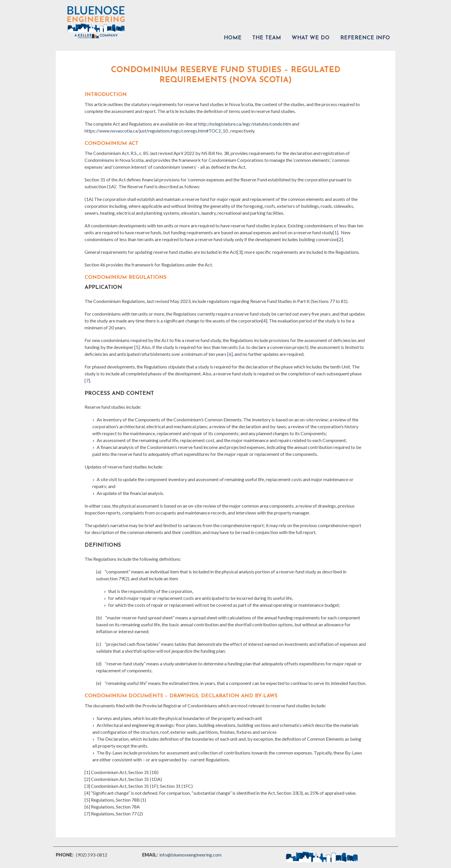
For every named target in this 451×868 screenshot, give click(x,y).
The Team (267, 38)
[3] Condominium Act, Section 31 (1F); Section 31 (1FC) (139, 786)
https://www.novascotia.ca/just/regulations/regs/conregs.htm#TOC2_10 (156, 131)
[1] (336, 232)
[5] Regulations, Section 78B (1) (115, 800)
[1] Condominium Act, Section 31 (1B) (122, 772)
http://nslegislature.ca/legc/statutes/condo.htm (245, 124)
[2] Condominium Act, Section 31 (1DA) (123, 779)
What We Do (311, 38)
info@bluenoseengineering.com (190, 855)
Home (233, 38)
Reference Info (365, 38)
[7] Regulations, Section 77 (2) (114, 814)
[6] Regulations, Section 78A (112, 807)
